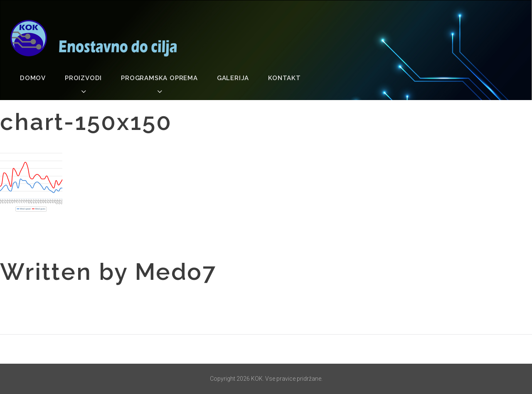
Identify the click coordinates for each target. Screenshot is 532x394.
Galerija (233, 78)
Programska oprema (159, 78)
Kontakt (284, 78)
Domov (33, 78)
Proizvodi (83, 78)
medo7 (176, 272)
